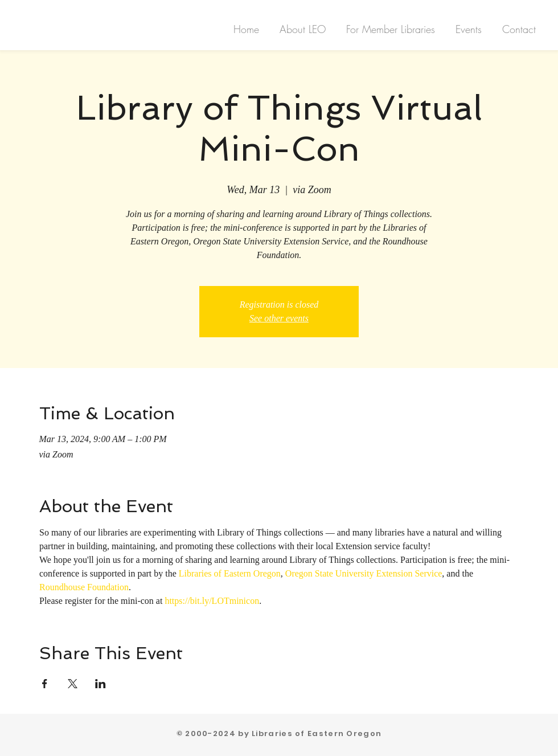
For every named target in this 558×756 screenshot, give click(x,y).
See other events (279, 318)
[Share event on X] (73, 684)
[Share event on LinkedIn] (100, 684)
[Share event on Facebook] (45, 684)
